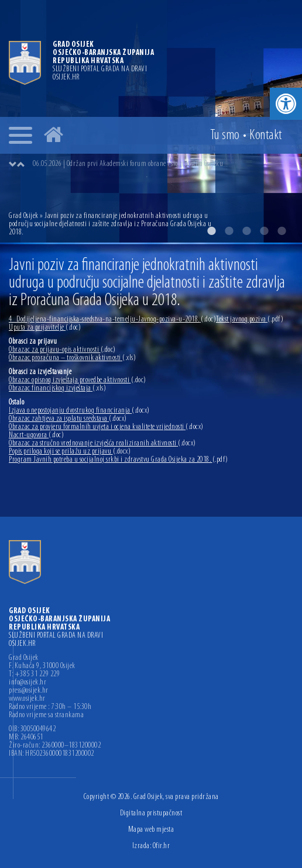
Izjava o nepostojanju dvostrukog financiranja (79, 411)
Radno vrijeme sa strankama (46, 715)
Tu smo (225, 136)
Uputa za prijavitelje (45, 328)
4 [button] (264, 231)
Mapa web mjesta (151, 830)
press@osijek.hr (29, 691)
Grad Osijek (24, 216)
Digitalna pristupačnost (151, 813)
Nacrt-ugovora (36, 435)
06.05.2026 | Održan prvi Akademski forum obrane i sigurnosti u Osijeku (128, 164)
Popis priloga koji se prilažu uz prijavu (70, 452)
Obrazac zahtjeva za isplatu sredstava (68, 419)
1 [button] (211, 231)
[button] (286, 104)
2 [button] (229, 231)
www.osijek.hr (27, 699)
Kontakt (266, 136)
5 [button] (282, 231)
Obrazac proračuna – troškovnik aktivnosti (72, 358)
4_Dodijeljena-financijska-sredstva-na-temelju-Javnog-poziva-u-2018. (112, 319)
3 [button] (246, 231)
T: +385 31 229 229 (34, 675)
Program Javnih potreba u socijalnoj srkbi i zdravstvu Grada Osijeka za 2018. (119, 460)
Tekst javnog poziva (250, 319)
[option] (163, 164)
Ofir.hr (162, 846)
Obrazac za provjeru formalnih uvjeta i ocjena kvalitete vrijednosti (106, 427)
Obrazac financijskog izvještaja (57, 388)
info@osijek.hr (28, 683)
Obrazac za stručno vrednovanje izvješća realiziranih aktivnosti (102, 443)
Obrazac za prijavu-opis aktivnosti (62, 350)
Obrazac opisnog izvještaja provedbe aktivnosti (78, 380)
